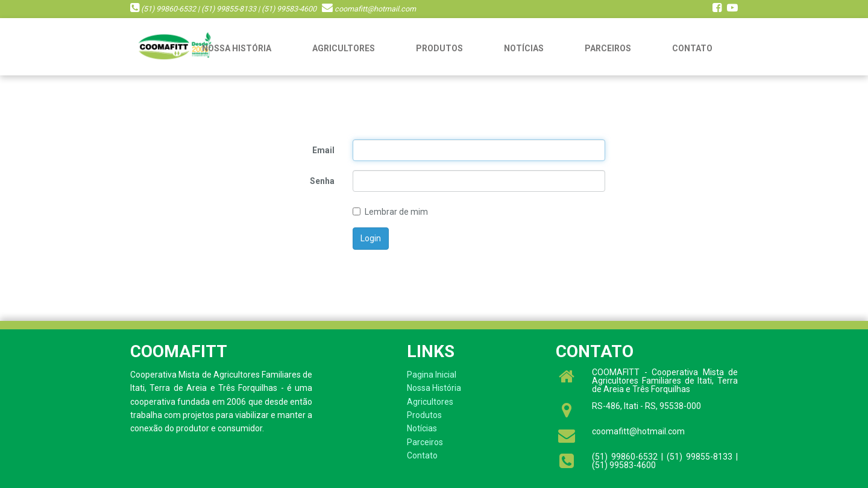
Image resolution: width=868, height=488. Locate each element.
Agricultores (344, 48)
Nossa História (237, 48)
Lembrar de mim (390, 212)
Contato (692, 48)
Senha (322, 181)
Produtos (439, 48)
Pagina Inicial (432, 375)
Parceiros (608, 48)
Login (371, 238)
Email (323, 150)
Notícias (524, 48)
